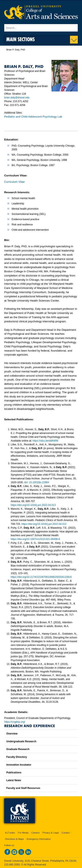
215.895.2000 (12, 865)
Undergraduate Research (21, 741)
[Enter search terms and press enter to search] (41, 28)
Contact (66, 833)
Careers (35, 833)
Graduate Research (18, 749)
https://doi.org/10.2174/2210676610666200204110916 (41, 577)
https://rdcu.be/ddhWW (45, 441)
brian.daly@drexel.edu (17, 98)
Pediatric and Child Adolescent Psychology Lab (33, 117)
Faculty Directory (17, 757)
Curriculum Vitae (14, 182)
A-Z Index (10, 833)
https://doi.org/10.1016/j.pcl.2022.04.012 (44, 524)
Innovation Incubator (19, 765)
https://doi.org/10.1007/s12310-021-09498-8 (35, 539)
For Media (23, 833)
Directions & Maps (14, 839)
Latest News (14, 780)
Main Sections (20, 39)
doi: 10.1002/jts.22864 (37, 482)
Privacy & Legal (51, 833)
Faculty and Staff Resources (23, 788)
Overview (12, 734)
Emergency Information (39, 839)
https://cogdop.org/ (15, 722)
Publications (14, 773)
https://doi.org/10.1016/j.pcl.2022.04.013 (33, 505)
